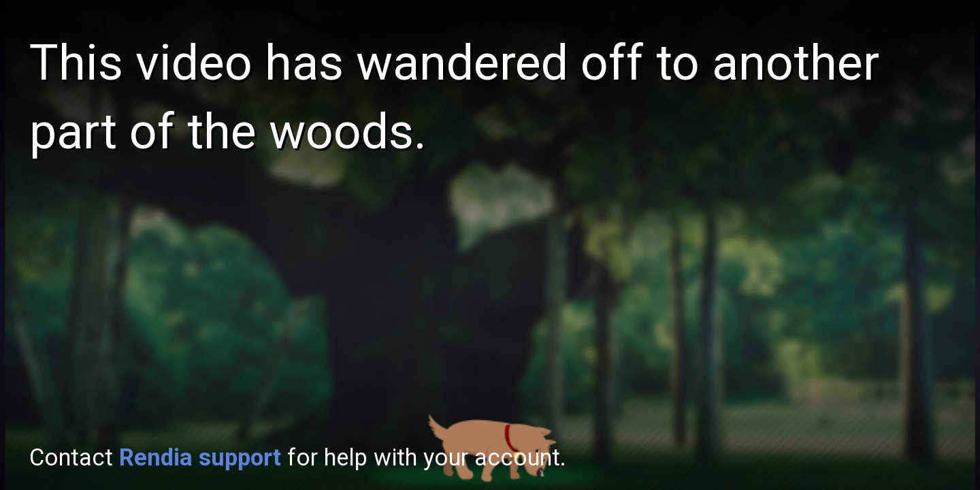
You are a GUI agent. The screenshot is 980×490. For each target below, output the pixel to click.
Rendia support (200, 457)
